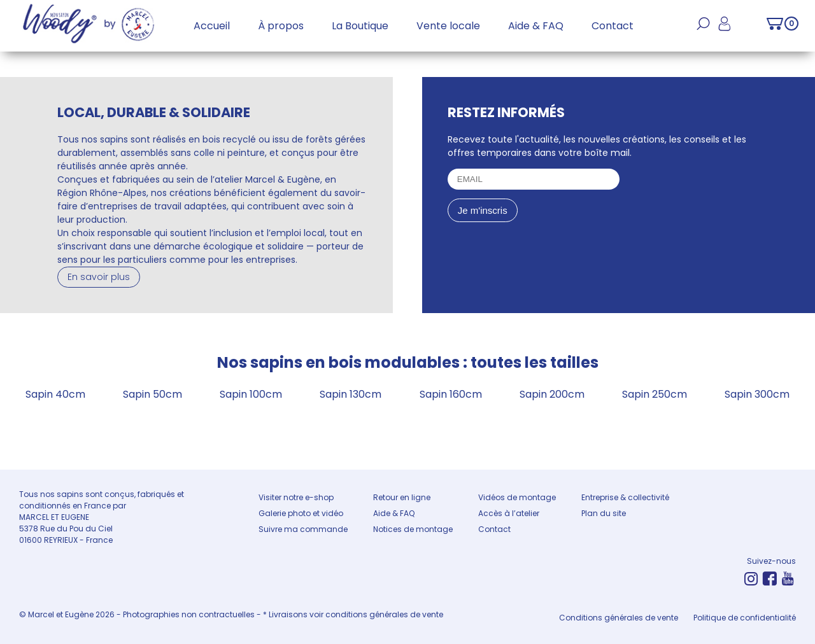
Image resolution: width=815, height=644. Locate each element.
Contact (613, 26)
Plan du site (604, 513)
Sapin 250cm (655, 394)
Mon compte (724, 31)
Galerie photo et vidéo (301, 513)
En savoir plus (99, 277)
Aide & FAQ (536, 26)
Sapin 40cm (55, 394)
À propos (281, 26)
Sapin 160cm (451, 394)
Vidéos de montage (517, 497)
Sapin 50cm (152, 394)
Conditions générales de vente (619, 618)
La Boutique (360, 26)
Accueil (212, 26)
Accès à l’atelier (509, 513)
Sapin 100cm (251, 394)
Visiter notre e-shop (296, 497)
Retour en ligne (402, 497)
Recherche (703, 31)
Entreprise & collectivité (625, 497)
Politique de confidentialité (745, 618)
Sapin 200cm (552, 394)
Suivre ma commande (303, 529)
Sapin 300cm (757, 394)
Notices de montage (413, 529)
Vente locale (448, 26)
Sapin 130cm (351, 394)
